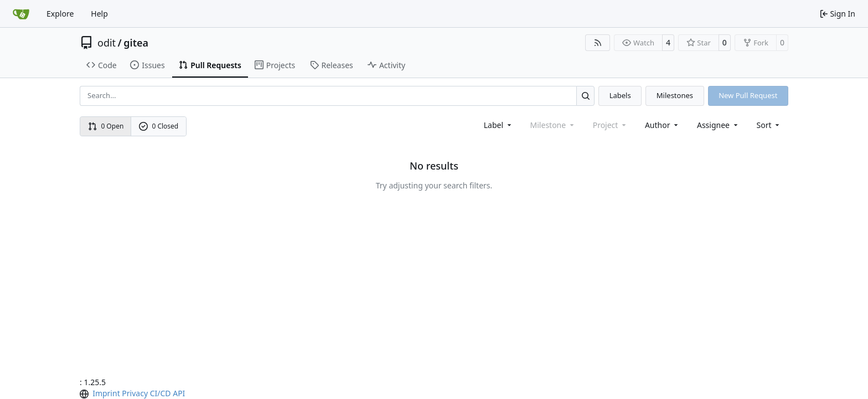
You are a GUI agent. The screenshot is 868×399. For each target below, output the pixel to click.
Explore (60, 14)
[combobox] (498, 125)
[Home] (21, 14)
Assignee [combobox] (718, 125)
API (179, 393)
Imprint (106, 393)
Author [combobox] (662, 125)
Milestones (675, 95)
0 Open (106, 126)
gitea (136, 43)
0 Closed (159, 126)
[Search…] (585, 96)
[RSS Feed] (598, 43)
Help (99, 14)
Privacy (135, 393)
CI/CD (161, 393)
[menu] (769, 125)
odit (107, 43)
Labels (620, 95)
